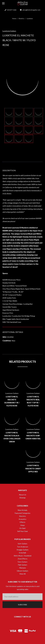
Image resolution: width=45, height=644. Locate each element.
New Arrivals (22, 510)
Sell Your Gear (23, 531)
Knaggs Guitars (23, 550)
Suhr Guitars (22, 544)
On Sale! (23, 528)
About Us (23, 495)
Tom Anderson (22, 547)
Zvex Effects (23, 559)
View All (22, 574)
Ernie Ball (22, 553)
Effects (23, 522)
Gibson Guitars (22, 571)
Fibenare (23, 568)
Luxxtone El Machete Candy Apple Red (33, 468)
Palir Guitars (22, 565)
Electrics (23, 516)
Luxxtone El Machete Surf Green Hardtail (33, 436)
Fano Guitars (23, 562)
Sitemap (22, 498)
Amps (23, 525)
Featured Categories (23, 513)
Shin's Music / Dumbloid (23, 556)
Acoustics (22, 519)
